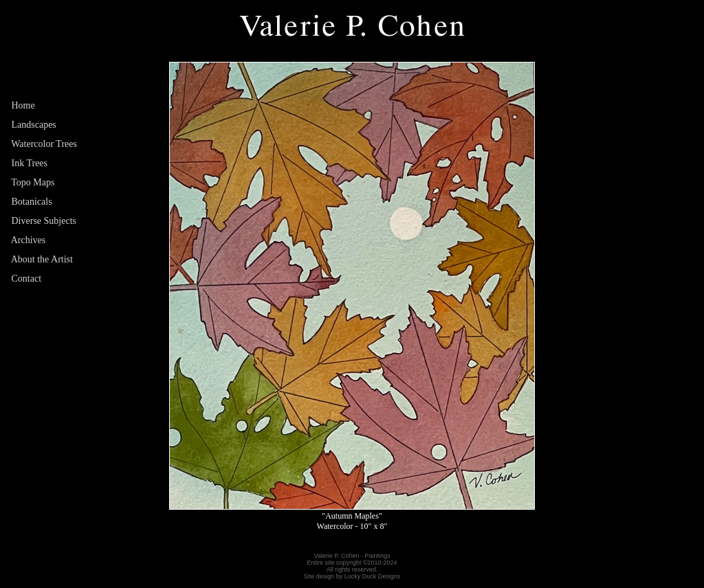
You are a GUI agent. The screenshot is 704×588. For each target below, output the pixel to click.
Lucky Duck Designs (373, 576)
